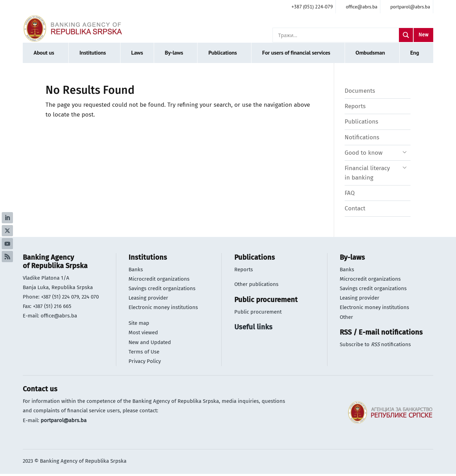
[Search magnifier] (406, 35)
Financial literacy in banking (367, 173)
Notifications (362, 137)
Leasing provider (148, 298)
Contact (355, 208)
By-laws (174, 52)
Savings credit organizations (162, 288)
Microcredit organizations (159, 279)
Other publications (256, 284)
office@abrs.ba (59, 316)
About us (44, 52)
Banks (136, 269)
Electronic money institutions (163, 307)
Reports (355, 106)
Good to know (364, 153)
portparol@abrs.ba (64, 420)
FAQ (350, 193)
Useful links (253, 327)
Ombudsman (370, 52)
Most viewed (143, 332)
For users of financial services (296, 52)
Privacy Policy (145, 361)
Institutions (93, 52)
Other (346, 317)
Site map (139, 323)
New (423, 35)
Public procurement (258, 312)
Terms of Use (144, 352)
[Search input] (338, 35)
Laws (137, 52)
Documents (360, 91)
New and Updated (150, 342)
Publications (223, 52)
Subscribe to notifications (375, 344)
